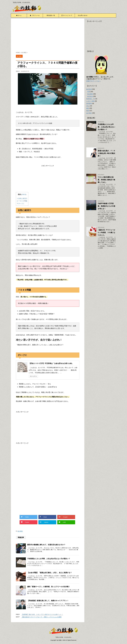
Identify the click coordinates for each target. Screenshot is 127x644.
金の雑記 (20, 531)
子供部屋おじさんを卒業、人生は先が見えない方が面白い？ (49, 559)
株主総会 (90, 96)
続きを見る (33, 376)
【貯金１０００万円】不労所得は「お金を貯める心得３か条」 (51, 363)
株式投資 (89, 89)
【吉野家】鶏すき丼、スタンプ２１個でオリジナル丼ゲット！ (42, 614)
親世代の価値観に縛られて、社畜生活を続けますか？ (46, 545)
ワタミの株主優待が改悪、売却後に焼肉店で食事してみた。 (106, 180)
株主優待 (90, 94)
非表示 (24, 194)
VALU (88, 106)
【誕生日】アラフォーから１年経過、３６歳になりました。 (106, 232)
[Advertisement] (48, 35)
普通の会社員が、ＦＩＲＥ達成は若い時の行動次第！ (106, 153)
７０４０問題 (22, 201)
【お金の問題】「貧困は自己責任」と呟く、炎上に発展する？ (50, 573)
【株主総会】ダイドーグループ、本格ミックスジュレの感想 (41, 617)
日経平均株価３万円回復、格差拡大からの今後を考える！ (106, 206)
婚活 (88, 108)
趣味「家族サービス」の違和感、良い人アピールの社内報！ (49, 587)
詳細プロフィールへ (93, 81)
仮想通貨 (89, 103)
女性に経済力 (22, 198)
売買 (89, 92)
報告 (88, 111)
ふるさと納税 (90, 101)
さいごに (21, 203)
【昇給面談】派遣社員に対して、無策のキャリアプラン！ (48, 601)
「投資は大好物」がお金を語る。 (63, 637)
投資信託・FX (91, 99)
